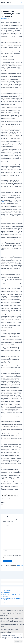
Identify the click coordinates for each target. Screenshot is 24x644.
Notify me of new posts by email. (10, 558)
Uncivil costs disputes (6, 593)
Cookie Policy (4, 639)
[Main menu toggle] (21, 3)
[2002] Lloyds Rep (5, 202)
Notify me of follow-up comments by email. (12, 556)
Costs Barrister (6, 3)
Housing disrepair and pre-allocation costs (10, 602)
